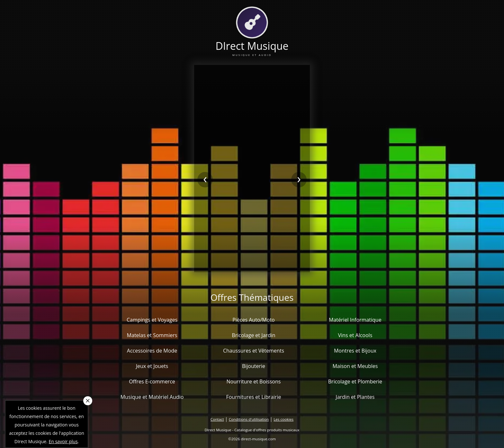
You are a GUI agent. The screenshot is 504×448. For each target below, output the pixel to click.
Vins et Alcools (355, 335)
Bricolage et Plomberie (355, 381)
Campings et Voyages (152, 320)
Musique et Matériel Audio (152, 397)
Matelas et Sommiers (152, 335)
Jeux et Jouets (152, 366)
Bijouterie (254, 366)
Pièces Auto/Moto (254, 320)
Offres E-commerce (152, 381)
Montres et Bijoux (355, 351)
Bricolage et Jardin (253, 335)
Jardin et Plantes (355, 397)
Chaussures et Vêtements (254, 351)
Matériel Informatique (355, 320)
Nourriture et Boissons (253, 381)
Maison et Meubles (355, 366)
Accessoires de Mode (152, 351)
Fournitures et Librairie (253, 397)
